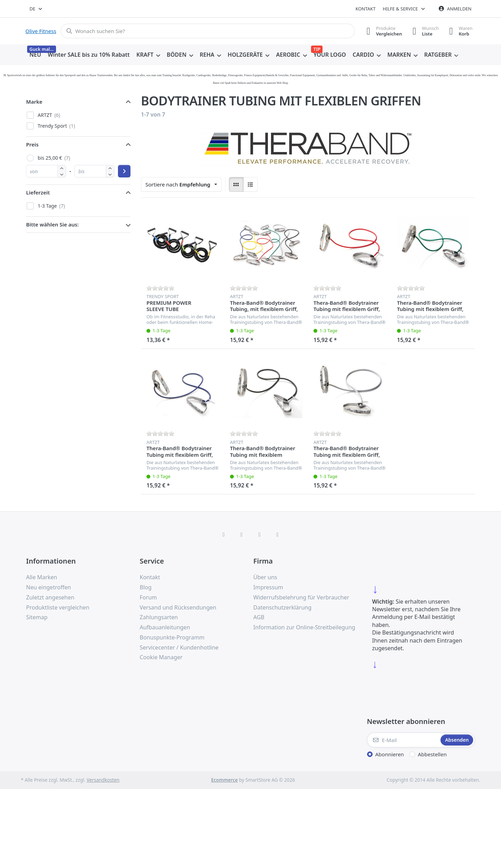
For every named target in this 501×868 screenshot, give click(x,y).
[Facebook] (224, 534)
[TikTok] (260, 534)
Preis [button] (32, 144)
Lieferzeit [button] (38, 192)
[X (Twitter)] (241, 534)
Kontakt (366, 9)
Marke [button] (34, 102)
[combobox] (36, 9)
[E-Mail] (403, 740)
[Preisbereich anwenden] (124, 171)
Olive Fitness (41, 31)
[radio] (236, 184)
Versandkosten (103, 780)
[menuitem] (35, 55)
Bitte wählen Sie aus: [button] (52, 224)
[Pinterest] (278, 534)
